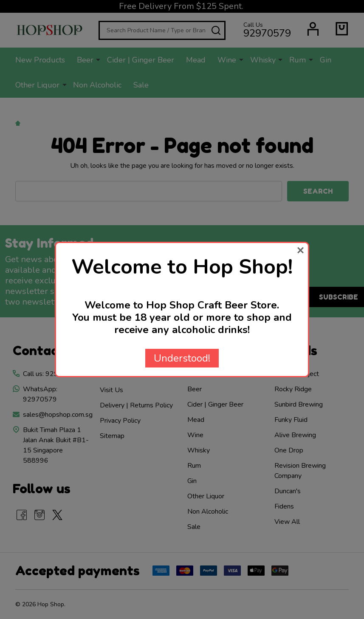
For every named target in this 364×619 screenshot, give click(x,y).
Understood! (182, 358)
